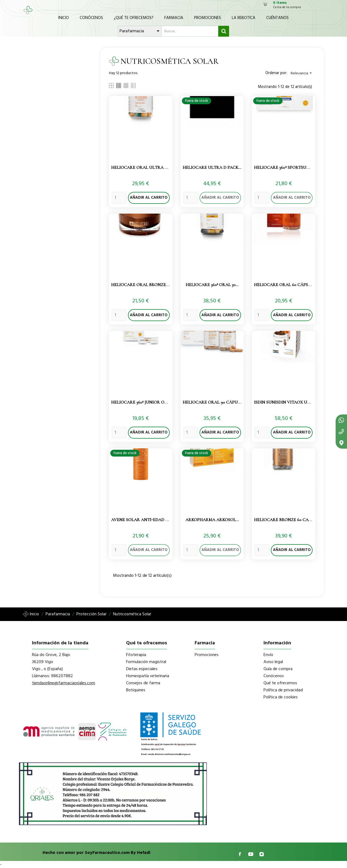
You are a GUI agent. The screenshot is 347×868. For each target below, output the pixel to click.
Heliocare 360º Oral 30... (212, 285)
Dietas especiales (142, 669)
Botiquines (136, 690)
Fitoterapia (136, 655)
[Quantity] (119, 198)
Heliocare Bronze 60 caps (284, 520)
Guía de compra (278, 669)
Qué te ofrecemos (280, 683)
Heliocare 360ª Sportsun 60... (286, 167)
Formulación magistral (146, 662)
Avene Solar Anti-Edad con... (144, 520)
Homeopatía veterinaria (148, 676)
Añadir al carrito (149, 198)
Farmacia (174, 18)
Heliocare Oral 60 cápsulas (286, 285)
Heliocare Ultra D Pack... (212, 167)
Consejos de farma (143, 683)
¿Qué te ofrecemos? (134, 18)
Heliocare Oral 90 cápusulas (217, 402)
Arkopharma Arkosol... (212, 520)
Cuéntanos (277, 18)
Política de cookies (281, 697)
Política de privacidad (283, 690)
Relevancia (302, 73)
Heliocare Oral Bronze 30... (142, 285)
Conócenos (91, 18)
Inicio (64, 18)
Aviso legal (273, 662)
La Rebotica (244, 18)
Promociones (208, 18)
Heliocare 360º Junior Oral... (143, 402)
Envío (268, 655)
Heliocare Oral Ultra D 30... (143, 167)
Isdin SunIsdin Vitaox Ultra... (288, 402)
